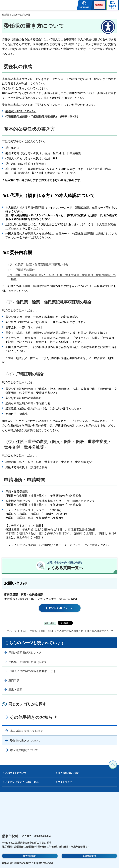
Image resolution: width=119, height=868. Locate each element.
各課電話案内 (89, 856)
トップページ (9, 631)
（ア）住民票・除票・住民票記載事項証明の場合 (37, 265)
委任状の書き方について (25, 741)
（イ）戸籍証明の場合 (21, 270)
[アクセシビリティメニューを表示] (108, 27)
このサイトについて (16, 773)
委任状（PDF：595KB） (21, 111)
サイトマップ (65, 782)
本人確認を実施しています (27, 731)
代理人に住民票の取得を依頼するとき (32, 671)
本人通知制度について (24, 750)
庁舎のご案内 (30, 856)
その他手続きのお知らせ (70, 631)
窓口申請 (14, 680)
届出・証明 (47, 631)
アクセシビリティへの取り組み (22, 782)
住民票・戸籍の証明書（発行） (28, 662)
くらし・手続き (29, 631)
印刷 (52, 623)
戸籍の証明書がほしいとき (25, 653)
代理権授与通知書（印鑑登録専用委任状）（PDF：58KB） (42, 116)
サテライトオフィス (68, 545)
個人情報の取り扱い (69, 773)
